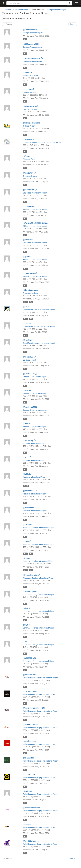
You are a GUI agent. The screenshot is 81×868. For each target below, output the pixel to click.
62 (26, 269)
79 (26, 335)
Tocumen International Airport (35, 444)
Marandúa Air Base (31, 75)
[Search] (70, 3)
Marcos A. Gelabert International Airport (39, 528)
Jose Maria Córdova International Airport (39, 310)
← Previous (8, 24)
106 (26, 486)
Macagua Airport (30, 159)
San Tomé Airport (30, 109)
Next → (73, 24)
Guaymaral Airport (30, 176)
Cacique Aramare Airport (57, 10)
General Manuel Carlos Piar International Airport (42, 143)
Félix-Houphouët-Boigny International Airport (41, 678)
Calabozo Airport (30, 92)
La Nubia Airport (29, 360)
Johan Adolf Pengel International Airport (39, 595)
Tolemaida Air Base (31, 293)
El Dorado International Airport (35, 193)
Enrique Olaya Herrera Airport (35, 377)
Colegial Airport (29, 126)
